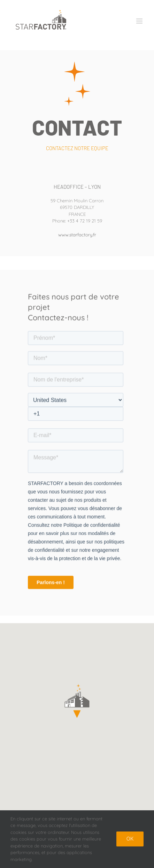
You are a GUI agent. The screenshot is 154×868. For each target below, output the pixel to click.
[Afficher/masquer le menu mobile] (140, 21)
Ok (130, 839)
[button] (77, 702)
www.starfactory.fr (77, 235)
